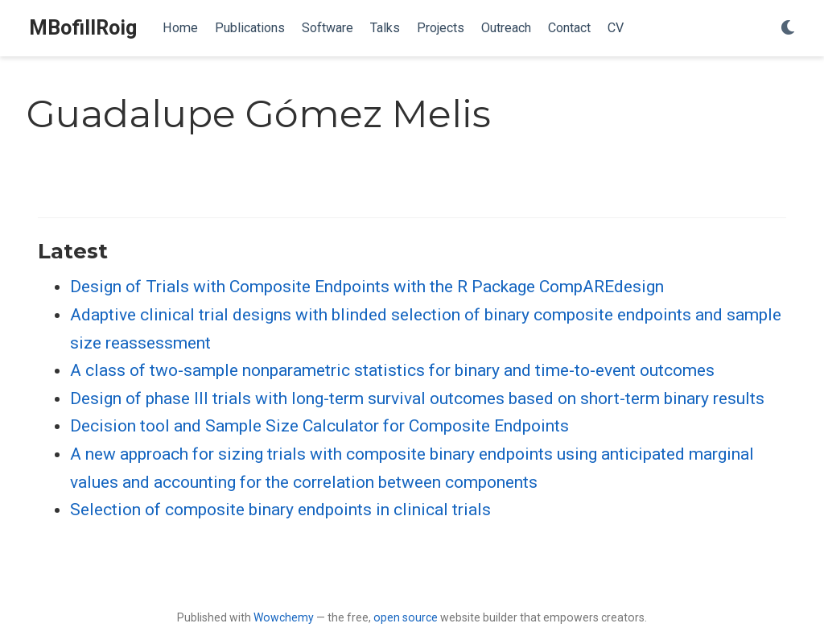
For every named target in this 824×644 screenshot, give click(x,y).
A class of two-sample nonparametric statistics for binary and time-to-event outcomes (392, 370)
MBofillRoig (83, 28)
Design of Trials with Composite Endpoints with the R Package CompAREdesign (367, 287)
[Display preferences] (788, 29)
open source (406, 617)
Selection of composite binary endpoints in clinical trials (280, 510)
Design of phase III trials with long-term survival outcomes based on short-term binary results (417, 398)
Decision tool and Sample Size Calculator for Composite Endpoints (319, 426)
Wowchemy (284, 617)
